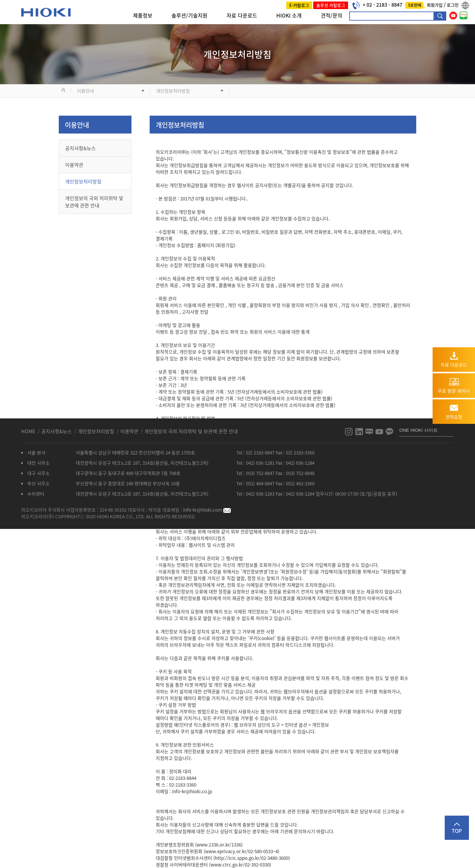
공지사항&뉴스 (80, 148)
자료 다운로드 (242, 15)
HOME (29, 431)
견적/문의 (332, 15)
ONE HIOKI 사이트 (419, 430)
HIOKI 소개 (289, 15)
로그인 (453, 5)
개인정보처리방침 (173, 91)
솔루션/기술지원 (189, 15)
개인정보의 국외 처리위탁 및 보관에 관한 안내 (94, 202)
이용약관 (74, 165)
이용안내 (85, 91)
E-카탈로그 (299, 5)
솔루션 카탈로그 (331, 5)
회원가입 (435, 5)
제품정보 (143, 15)
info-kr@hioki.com (207, 510)
